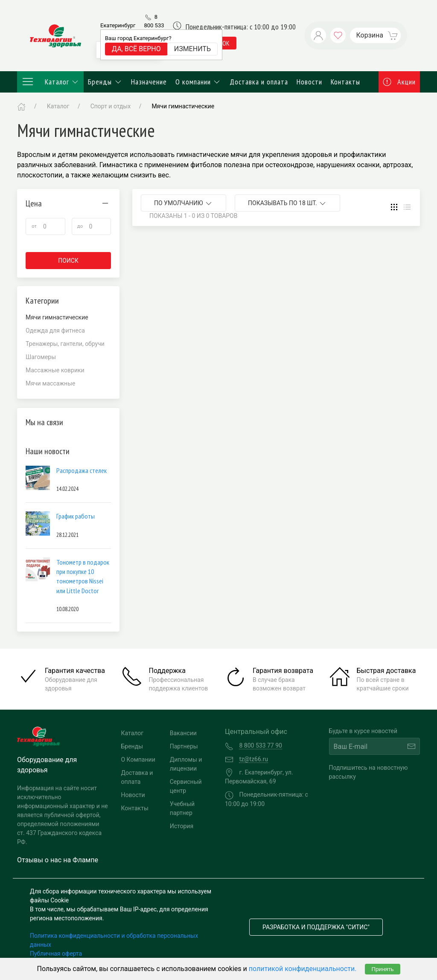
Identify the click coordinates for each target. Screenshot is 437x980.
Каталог (50, 82)
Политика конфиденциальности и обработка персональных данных (114, 940)
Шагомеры (41, 357)
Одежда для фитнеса (55, 331)
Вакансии (183, 733)
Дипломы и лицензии (186, 764)
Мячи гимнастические (183, 106)
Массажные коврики (55, 370)
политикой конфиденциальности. (303, 969)
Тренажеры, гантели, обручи (65, 344)
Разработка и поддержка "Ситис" (316, 927)
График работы (76, 516)
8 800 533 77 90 (154, 25)
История (182, 826)
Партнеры (184, 746)
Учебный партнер (182, 808)
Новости (309, 82)
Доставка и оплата (259, 82)
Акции (399, 82)
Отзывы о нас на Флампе (58, 860)
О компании (198, 82)
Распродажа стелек (82, 470)
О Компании (138, 760)
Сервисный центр (186, 786)
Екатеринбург (118, 25)
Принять (382, 969)
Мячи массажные (50, 383)
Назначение (149, 82)
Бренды (105, 82)
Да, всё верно (136, 49)
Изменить (192, 49)
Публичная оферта (56, 954)
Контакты (345, 82)
